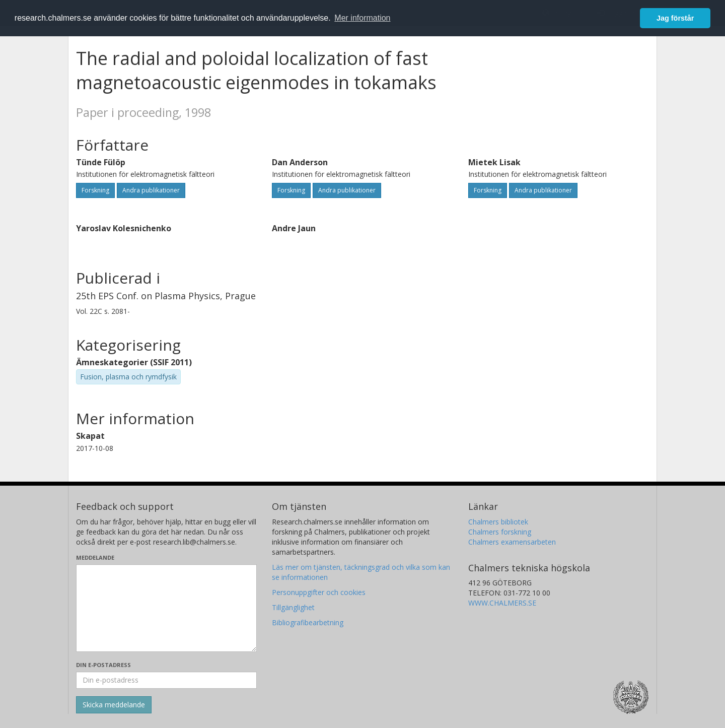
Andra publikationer (151, 190)
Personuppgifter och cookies (319, 592)
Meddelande (95, 557)
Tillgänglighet (293, 607)
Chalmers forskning (500, 532)
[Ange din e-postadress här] (166, 680)
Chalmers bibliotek (498, 522)
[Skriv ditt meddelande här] (166, 608)
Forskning (95, 190)
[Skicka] (114, 705)
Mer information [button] (362, 18)
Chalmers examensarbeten (512, 542)
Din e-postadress (103, 665)
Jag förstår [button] (675, 18)
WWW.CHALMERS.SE (502, 603)
